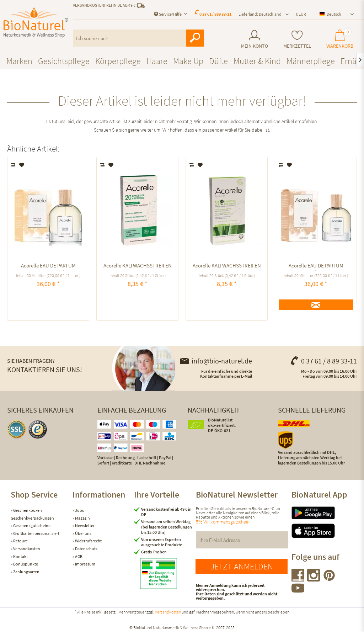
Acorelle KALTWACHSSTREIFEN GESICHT (227, 267)
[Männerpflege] (311, 61)
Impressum (85, 564)
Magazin (82, 518)
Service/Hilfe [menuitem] (168, 14)
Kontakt (20, 556)
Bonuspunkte (25, 564)
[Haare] (157, 61)
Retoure (20, 541)
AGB (78, 556)
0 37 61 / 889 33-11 (215, 14)
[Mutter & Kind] (257, 61)
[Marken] (19, 61)
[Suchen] (195, 38)
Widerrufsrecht (88, 541)
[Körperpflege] (118, 61)
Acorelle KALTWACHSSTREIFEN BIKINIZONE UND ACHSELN (138, 267)
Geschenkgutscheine (31, 525)
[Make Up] (188, 61)
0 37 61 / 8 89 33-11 (323, 361)
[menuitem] (255, 39)
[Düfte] (218, 61)
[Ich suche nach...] (138, 38)
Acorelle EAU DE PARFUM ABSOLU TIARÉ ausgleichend (316, 267)
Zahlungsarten (26, 572)
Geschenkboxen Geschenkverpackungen (32, 514)
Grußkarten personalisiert (36, 533)
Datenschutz (86, 549)
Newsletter (84, 525)
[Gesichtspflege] (64, 61)
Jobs (79, 510)
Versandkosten (26, 549)
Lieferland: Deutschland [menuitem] (260, 14)
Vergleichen (14, 165)
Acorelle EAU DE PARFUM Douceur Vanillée (48, 267)
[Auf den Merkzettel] (22, 165)
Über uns (83, 533)
